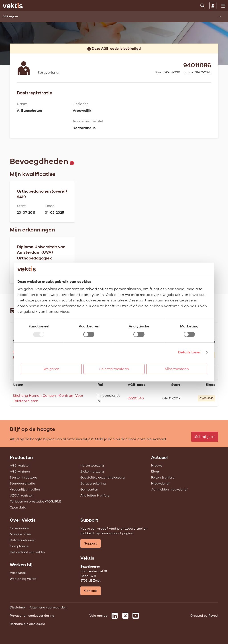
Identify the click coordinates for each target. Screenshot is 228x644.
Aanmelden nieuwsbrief (169, 489)
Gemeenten (89, 489)
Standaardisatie (22, 483)
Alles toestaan (177, 369)
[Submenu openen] (220, 17)
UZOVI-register (21, 495)
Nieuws (157, 465)
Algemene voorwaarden (48, 607)
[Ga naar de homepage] (13, 6)
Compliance (19, 546)
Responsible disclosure (27, 624)
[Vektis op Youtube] (136, 616)
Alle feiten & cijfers (95, 495)
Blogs (155, 471)
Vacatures (18, 573)
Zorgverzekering (93, 483)
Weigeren (51, 369)
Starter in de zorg (23, 477)
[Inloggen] (213, 6)
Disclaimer (18, 607)
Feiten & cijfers (163, 477)
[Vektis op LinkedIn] (115, 616)
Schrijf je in (205, 437)
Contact (91, 591)
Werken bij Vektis (23, 579)
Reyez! (213, 616)
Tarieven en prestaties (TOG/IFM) (35, 501)
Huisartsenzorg (92, 465)
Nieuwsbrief (160, 483)
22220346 (136, 398)
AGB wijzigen (20, 471)
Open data (18, 507)
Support (91, 543)
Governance (19, 528)
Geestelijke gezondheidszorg (103, 477)
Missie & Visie (20, 534)
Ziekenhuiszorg (92, 471)
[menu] (223, 6)
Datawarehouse (22, 540)
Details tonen (190, 352)
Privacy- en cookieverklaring (32, 616)
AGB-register (20, 465)
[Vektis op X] (125, 616)
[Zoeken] (202, 6)
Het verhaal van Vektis (27, 552)
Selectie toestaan (114, 369)
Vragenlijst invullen (25, 489)
